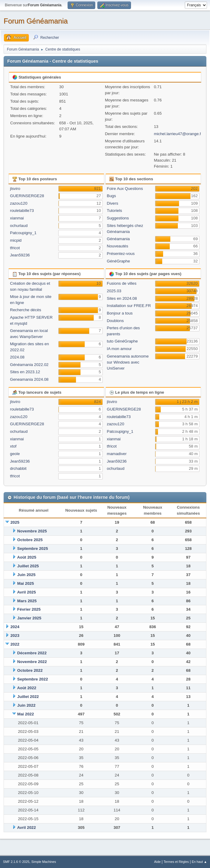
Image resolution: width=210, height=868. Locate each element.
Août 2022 (27, 688)
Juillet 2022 (28, 697)
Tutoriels (115, 211)
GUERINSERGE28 (27, 196)
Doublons (115, 321)
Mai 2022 (26, 714)
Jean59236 (20, 255)
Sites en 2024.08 (122, 298)
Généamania (118, 239)
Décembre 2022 (32, 653)
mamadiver (117, 454)
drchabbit (18, 468)
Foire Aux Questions (125, 189)
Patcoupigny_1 (23, 233)
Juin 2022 (26, 705)
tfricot (15, 248)
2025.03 (114, 291)
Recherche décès (26, 310)
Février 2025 (29, 609)
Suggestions (118, 218)
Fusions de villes (122, 283)
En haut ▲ (199, 862)
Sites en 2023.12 (25, 372)
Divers (113, 203)
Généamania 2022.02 (29, 365)
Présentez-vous (121, 254)
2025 (15, 522)
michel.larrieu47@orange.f (177, 134)
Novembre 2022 (32, 662)
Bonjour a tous (120, 313)
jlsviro (15, 189)
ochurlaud (19, 226)
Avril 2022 (27, 828)
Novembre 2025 (32, 531)
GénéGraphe (119, 261)
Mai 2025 (26, 583)
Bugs (111, 196)
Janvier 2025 (29, 618)
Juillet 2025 (28, 566)
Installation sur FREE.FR (129, 306)
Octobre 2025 (30, 540)
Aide (157, 862)
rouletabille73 (22, 211)
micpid (16, 240)
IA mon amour (119, 349)
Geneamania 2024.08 (29, 379)
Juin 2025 (26, 575)
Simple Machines (44, 862)
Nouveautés (118, 246)
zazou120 (19, 203)
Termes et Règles (176, 862)
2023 (15, 635)
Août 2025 (27, 557)
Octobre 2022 (30, 670)
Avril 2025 (27, 592)
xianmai (17, 218)
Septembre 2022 (32, 679)
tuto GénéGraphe (122, 341)
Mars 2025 (27, 601)
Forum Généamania (36, 21)
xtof (13, 446)
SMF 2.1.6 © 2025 (16, 862)
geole (15, 454)
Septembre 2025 (32, 549)
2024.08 (17, 357)
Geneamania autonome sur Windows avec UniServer (128, 362)
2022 (15, 644)
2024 (15, 627)
